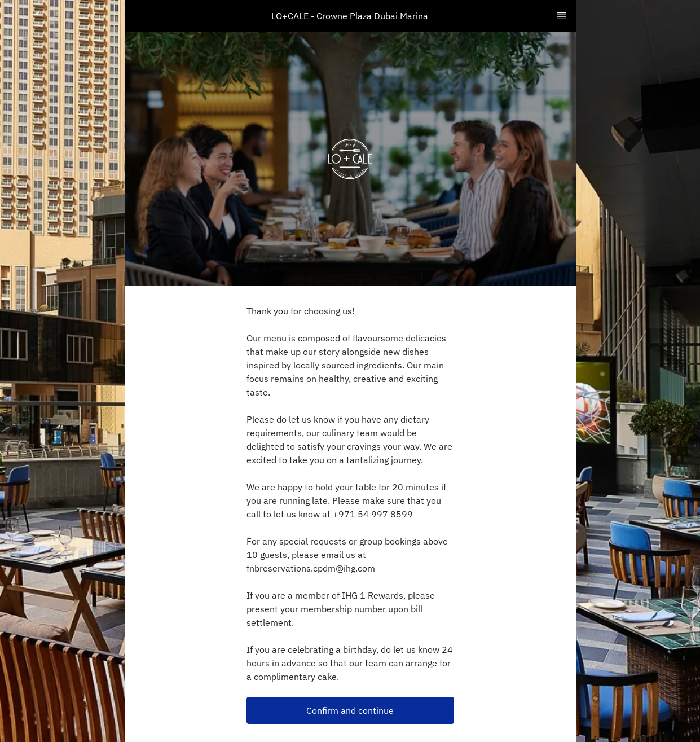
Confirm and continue (350, 710)
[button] (350, 710)
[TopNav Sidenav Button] (561, 16)
